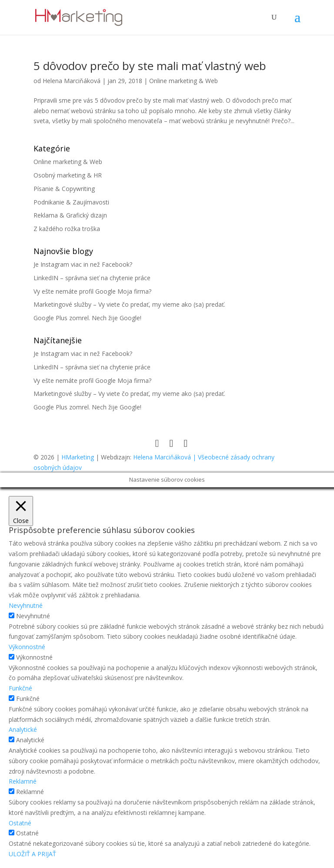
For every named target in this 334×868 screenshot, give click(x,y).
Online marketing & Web (184, 81)
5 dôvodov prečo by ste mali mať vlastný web (150, 66)
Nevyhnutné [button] (26, 605)
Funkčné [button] (20, 688)
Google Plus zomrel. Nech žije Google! (87, 318)
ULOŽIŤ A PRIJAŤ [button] (32, 854)
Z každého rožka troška (67, 229)
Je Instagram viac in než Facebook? (83, 264)
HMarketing (78, 457)
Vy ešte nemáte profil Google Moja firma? (92, 291)
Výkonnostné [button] (27, 647)
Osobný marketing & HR (68, 175)
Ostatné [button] (20, 823)
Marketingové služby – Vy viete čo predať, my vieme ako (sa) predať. (129, 304)
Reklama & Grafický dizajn (70, 215)
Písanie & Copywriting (64, 189)
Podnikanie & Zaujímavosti (71, 202)
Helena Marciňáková (72, 81)
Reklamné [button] (23, 781)
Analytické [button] (23, 729)
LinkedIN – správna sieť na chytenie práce (92, 278)
